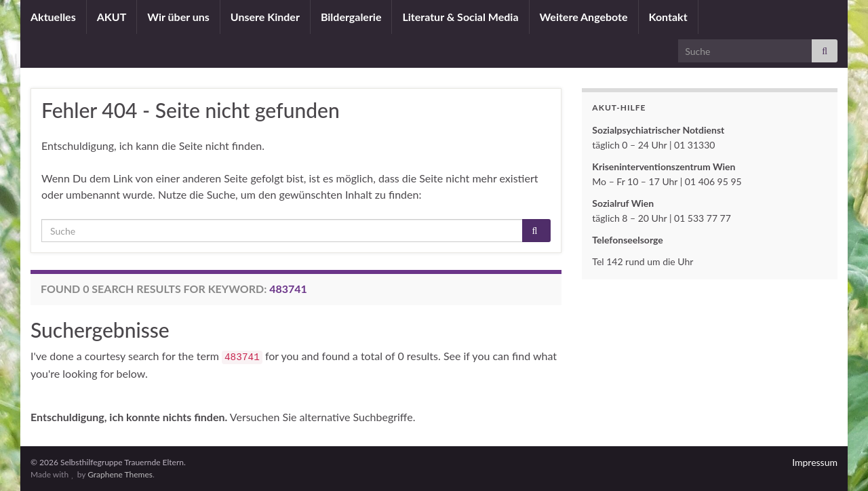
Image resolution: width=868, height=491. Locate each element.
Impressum (815, 462)
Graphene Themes (120, 474)
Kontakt (668, 17)
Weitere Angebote (584, 17)
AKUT (112, 17)
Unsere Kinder (265, 17)
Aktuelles (53, 17)
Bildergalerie (351, 17)
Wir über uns (178, 17)
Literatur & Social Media (460, 17)
